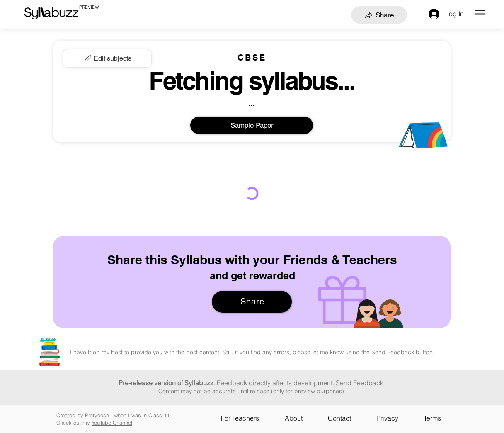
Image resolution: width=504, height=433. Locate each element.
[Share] (379, 15)
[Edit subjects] (107, 58)
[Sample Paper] (252, 125)
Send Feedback (360, 383)
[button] (480, 14)
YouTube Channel (112, 423)
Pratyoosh (97, 415)
